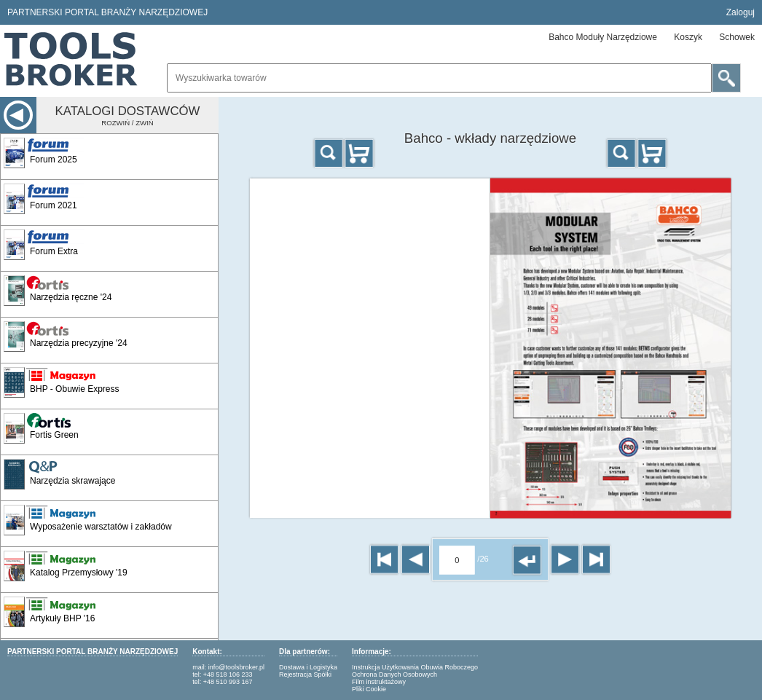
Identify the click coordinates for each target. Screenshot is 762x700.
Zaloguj (741, 12)
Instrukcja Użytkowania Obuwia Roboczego (415, 667)
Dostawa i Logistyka (308, 667)
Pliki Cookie (369, 689)
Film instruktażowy (379, 682)
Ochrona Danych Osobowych (394, 675)
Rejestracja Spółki (305, 675)
